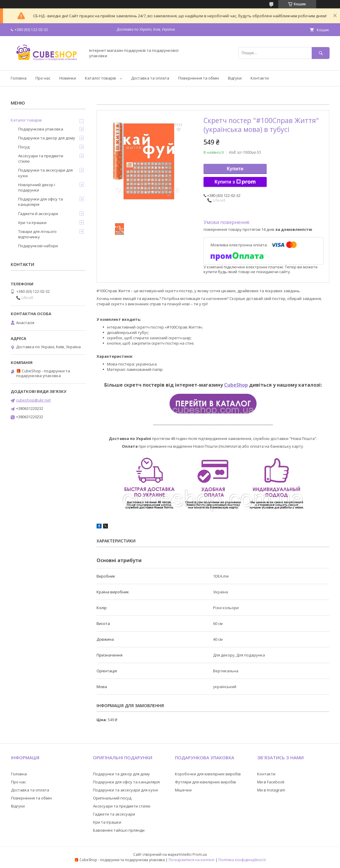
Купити (235, 169)
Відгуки (235, 78)
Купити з (235, 182)
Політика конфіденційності (242, 860)
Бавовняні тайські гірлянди (119, 830)
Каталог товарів (100, 78)
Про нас (43, 78)
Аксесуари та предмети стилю (41, 158)
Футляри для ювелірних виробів (205, 782)
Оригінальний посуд (112, 798)
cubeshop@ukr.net (33, 400)
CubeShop (236, 385)
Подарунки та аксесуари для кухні (45, 173)
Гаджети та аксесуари (114, 814)
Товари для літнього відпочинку (37, 234)
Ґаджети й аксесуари (38, 214)
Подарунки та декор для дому (47, 138)
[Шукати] (321, 53)
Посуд (24, 147)
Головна (19, 78)
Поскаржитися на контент (192, 860)
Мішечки (183, 790)
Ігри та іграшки (32, 223)
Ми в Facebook (271, 782)
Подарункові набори (38, 246)
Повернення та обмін (199, 78)
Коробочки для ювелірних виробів (208, 774)
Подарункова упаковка (41, 129)
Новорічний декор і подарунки (37, 187)
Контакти (260, 78)
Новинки (68, 78)
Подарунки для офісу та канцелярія (41, 202)
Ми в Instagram (271, 790)
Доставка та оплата (150, 78)
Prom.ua (200, 854)
